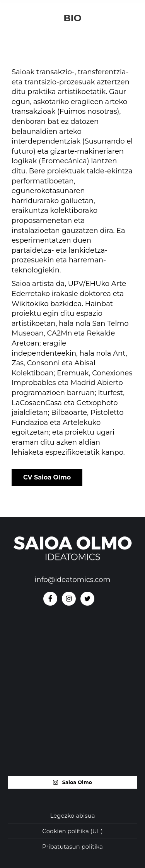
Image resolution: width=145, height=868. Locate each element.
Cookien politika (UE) (72, 831)
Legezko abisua (73, 816)
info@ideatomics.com (72, 580)
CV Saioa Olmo (47, 477)
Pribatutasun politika (72, 847)
